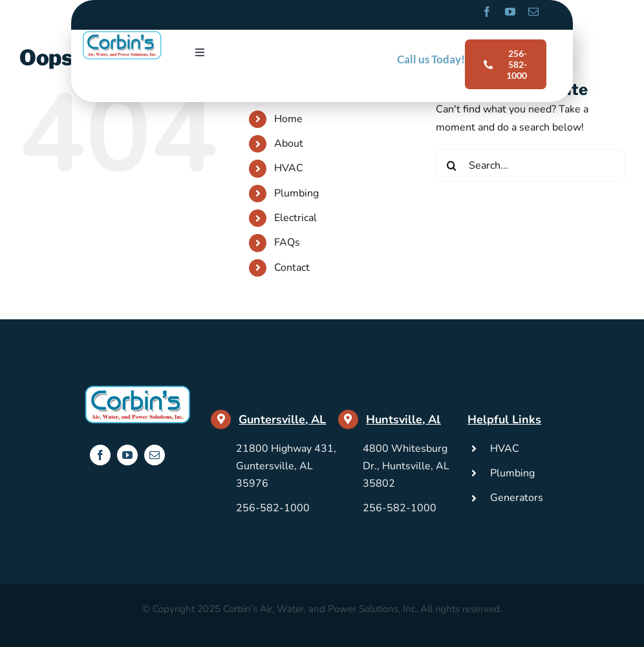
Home (288, 119)
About (289, 143)
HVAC (289, 168)
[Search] (452, 165)
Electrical (295, 218)
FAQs (287, 242)
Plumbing (296, 193)
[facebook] (487, 12)
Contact (292, 268)
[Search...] (530, 165)
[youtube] (510, 12)
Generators (517, 498)
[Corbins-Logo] (122, 35)
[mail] (533, 12)
